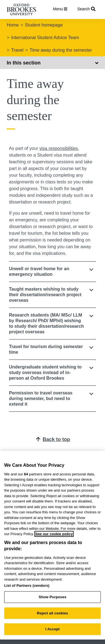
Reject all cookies (53, 613)
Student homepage (44, 25)
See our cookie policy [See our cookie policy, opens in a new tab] (54, 534)
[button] (53, 272)
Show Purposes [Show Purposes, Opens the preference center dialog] (53, 597)
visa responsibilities (59, 148)
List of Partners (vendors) (27, 586)
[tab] (53, 272)
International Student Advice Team (45, 38)
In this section (53, 63)
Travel (17, 50)
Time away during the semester (61, 50)
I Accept (53, 629)
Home (13, 25)
